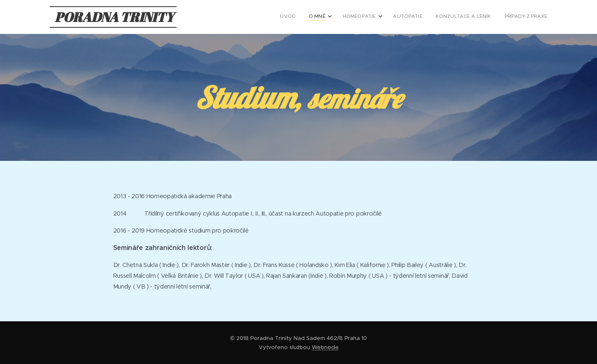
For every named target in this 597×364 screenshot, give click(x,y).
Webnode (325, 347)
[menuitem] (475, 17)
